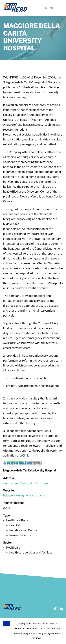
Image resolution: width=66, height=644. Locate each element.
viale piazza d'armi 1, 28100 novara (25, 483)
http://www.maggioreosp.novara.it (25, 495)
